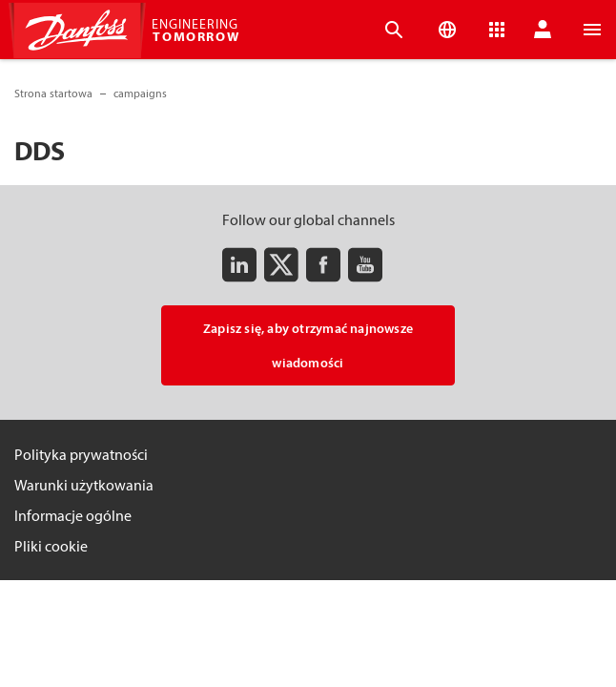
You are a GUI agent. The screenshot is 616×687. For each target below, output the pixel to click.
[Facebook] (323, 264)
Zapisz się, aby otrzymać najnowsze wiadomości (308, 345)
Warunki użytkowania (84, 485)
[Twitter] (281, 264)
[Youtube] (365, 264)
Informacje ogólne (73, 515)
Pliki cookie (51, 546)
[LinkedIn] (239, 264)
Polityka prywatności (81, 454)
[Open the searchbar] (394, 30)
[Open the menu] (592, 30)
